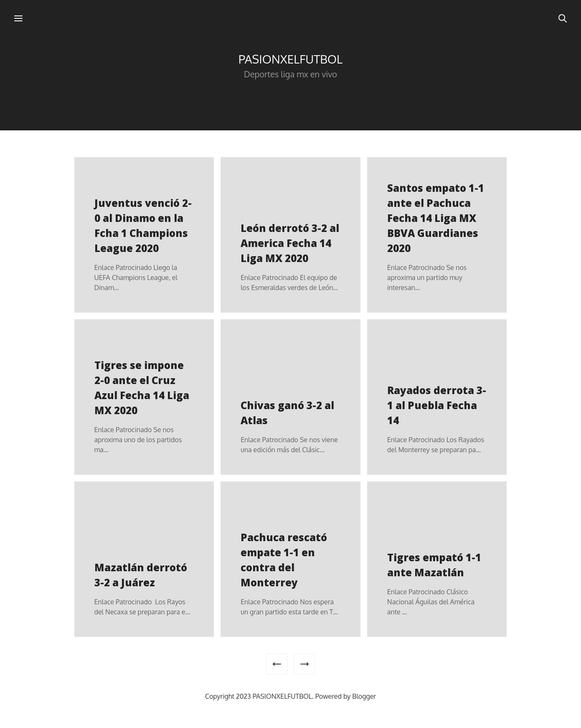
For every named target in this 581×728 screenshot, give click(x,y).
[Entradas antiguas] (304, 664)
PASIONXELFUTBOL (290, 59)
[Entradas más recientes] (277, 664)
